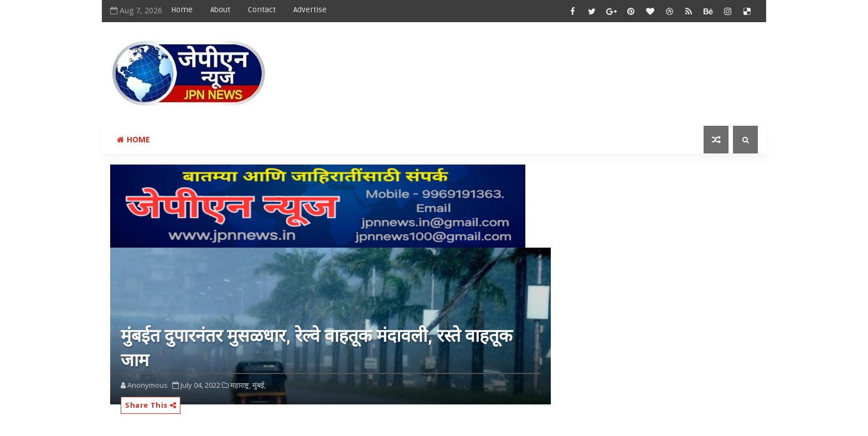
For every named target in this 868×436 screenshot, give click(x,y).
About (220, 10)
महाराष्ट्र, (241, 385)
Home (182, 10)
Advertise (310, 10)
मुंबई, (259, 385)
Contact (262, 10)
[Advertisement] (555, 65)
